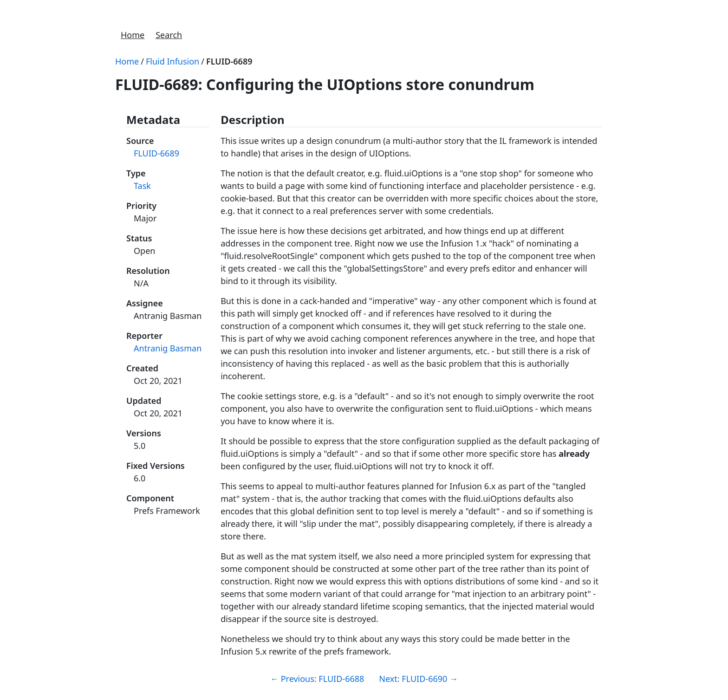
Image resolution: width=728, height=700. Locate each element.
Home (133, 35)
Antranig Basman (168, 348)
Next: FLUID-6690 (418, 679)
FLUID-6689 (229, 61)
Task (142, 186)
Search (169, 35)
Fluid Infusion (172, 61)
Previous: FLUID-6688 (317, 679)
